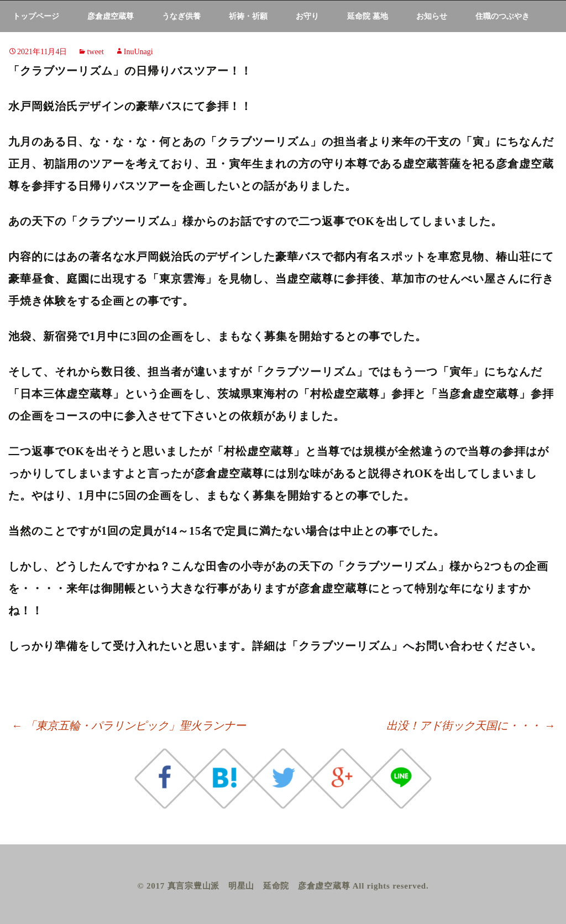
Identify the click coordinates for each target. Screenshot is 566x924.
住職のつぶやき (502, 16)
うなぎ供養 (181, 16)
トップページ (36, 16)
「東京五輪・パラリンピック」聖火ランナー (129, 725)
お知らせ (432, 16)
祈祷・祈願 (248, 16)
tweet (95, 52)
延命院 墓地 (368, 16)
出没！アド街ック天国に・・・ (471, 725)
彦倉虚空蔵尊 (111, 16)
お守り (307, 16)
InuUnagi (138, 52)
